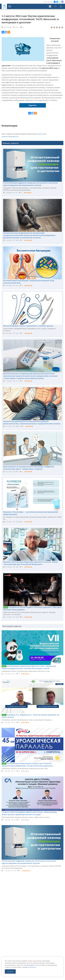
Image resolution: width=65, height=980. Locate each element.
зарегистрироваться (10, 136)
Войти (61, 6)
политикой (32, 967)
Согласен (10, 971)
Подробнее (32, 105)
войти (40, 134)
